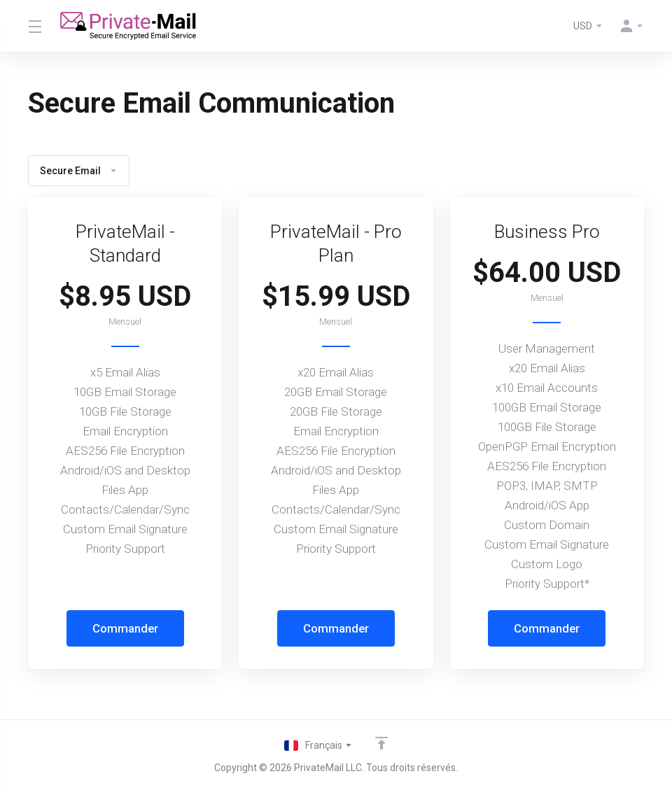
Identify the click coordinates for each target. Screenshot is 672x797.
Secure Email (79, 171)
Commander (125, 628)
